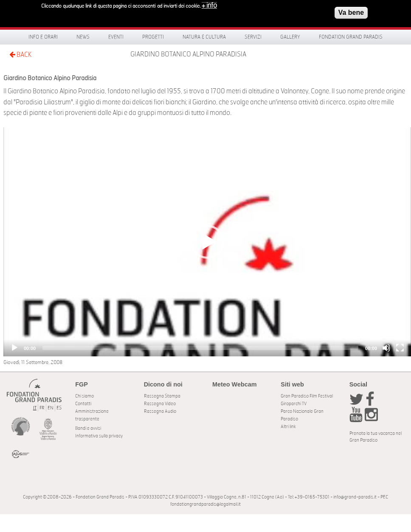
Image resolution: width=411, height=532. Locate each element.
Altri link (288, 427)
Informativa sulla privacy (99, 436)
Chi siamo (84, 396)
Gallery (290, 37)
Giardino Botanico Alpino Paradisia (188, 54)
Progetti (153, 37)
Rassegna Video (160, 404)
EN (51, 408)
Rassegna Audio (160, 411)
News (83, 37)
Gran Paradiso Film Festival (307, 396)
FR (42, 408)
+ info (209, 5)
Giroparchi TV (294, 404)
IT (35, 408)
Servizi (253, 37)
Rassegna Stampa (162, 396)
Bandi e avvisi (88, 428)
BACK (20, 55)
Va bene (351, 12)
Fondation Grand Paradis (351, 37)
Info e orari (43, 37)
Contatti (83, 404)
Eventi (116, 37)
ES (59, 408)
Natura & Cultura (204, 37)
